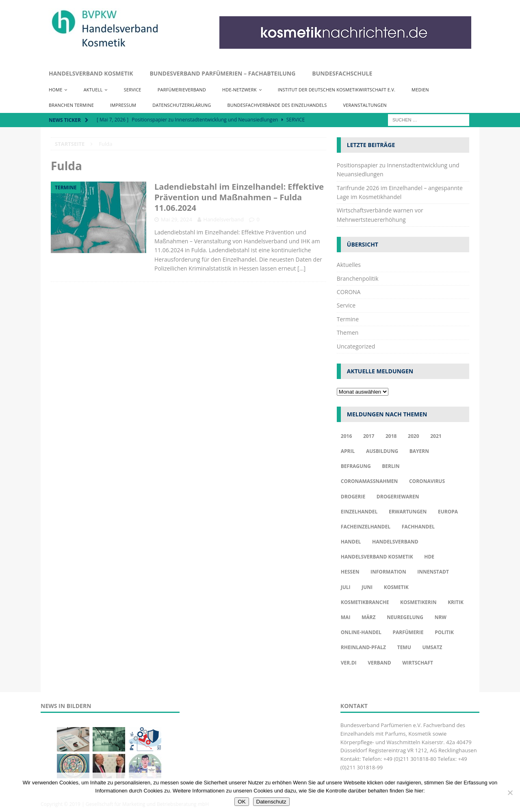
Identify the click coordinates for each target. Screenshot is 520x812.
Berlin (391, 466)
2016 (346, 436)
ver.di (349, 663)
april (348, 451)
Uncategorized (356, 346)
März (368, 617)
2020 (413, 436)
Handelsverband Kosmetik (91, 73)
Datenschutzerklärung (182, 105)
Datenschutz (271, 802)
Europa (448, 512)
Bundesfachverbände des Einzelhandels (277, 105)
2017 (369, 436)
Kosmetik (396, 587)
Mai (346, 617)
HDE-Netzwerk (239, 90)
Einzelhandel (359, 512)
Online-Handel (361, 632)
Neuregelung (405, 617)
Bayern (419, 451)
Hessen (350, 572)
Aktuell (93, 90)
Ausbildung (382, 451)
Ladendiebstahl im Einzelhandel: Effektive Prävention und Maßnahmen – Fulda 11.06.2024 (239, 197)
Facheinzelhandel (366, 527)
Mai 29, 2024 (177, 219)
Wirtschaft (418, 663)
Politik (444, 632)
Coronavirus (427, 481)
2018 (391, 436)
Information (388, 572)
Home (55, 90)
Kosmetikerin (418, 602)
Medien (420, 90)
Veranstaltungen (365, 105)
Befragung (356, 466)
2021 (436, 436)
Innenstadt (433, 572)
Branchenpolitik (358, 278)
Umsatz (432, 647)
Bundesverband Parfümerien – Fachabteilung (222, 73)
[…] (301, 268)
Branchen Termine (71, 105)
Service (133, 90)
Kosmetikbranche (365, 602)
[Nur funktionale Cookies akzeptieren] (510, 793)
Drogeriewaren (398, 497)
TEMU (404, 647)
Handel (351, 542)
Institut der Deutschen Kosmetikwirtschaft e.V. (337, 90)
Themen (348, 332)
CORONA (349, 292)
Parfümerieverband (182, 90)
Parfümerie (408, 632)
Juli (346, 587)
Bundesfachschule (342, 73)
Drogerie (353, 497)
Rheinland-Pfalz (363, 647)
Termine (348, 319)
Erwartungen (408, 512)
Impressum (123, 105)
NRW (441, 617)
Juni (367, 587)
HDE (429, 557)
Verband (379, 663)
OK (242, 802)
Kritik (456, 602)
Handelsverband (223, 219)
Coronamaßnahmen (369, 481)
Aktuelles (349, 265)
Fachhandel (418, 527)
